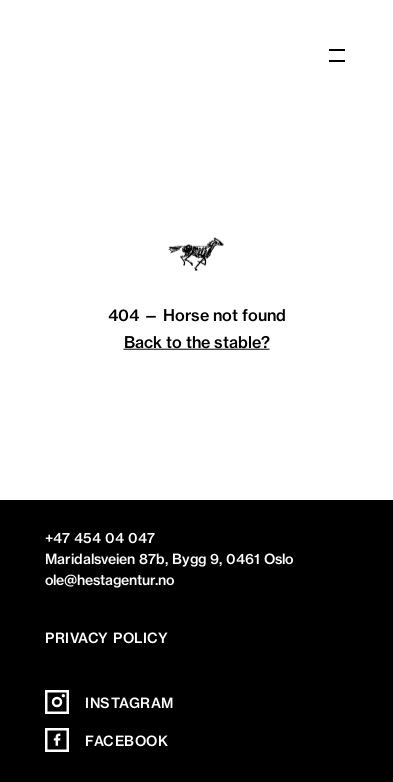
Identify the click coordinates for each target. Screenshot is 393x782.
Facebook (106, 741)
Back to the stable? (197, 341)
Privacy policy (106, 638)
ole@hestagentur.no (109, 580)
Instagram (109, 703)
